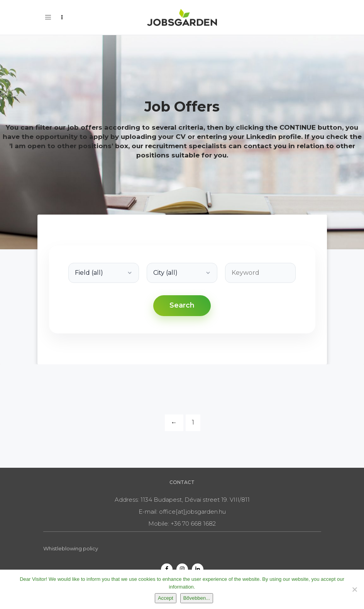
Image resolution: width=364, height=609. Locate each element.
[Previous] (174, 423)
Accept (166, 598)
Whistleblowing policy (71, 548)
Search (182, 305)
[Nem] (354, 589)
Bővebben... (197, 598)
